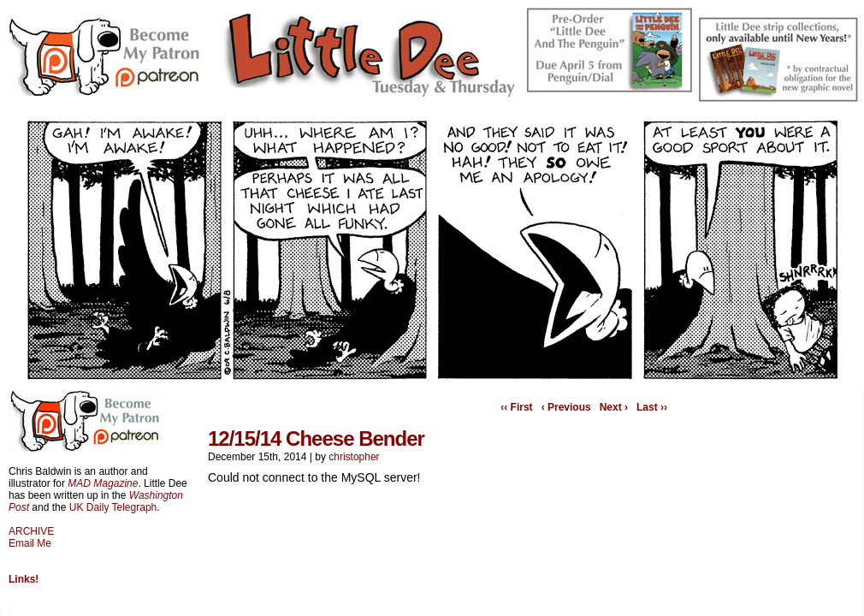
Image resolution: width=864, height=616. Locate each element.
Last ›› (652, 407)
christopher (354, 457)
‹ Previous (566, 407)
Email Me (30, 543)
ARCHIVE (31, 531)
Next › (614, 407)
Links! (24, 579)
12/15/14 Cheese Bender (316, 438)
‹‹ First (516, 407)
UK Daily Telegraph (113, 507)
